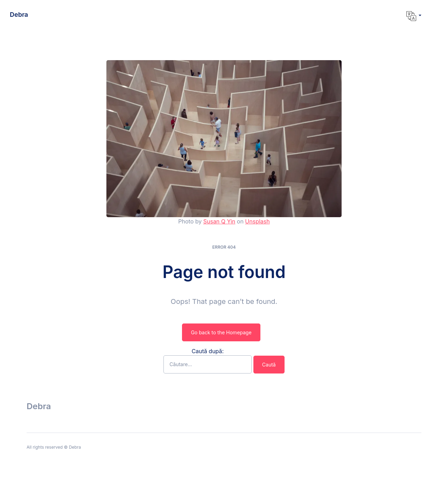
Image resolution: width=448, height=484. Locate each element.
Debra (19, 15)
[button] (414, 16)
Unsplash (257, 221)
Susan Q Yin (219, 221)
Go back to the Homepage (221, 332)
